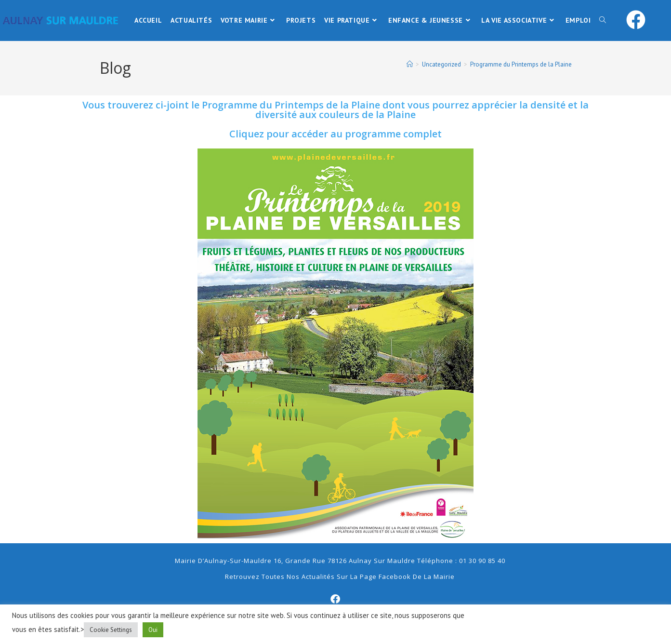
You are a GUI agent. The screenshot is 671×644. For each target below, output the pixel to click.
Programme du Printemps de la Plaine (521, 64)
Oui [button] (153, 630)
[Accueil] (410, 64)
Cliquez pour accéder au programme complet (335, 134)
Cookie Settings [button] (111, 630)
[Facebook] (336, 599)
